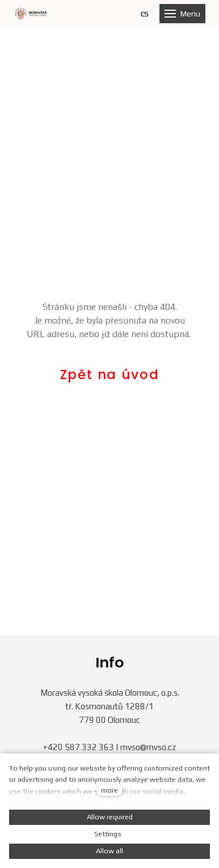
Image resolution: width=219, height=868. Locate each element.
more (109, 790)
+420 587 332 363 (79, 747)
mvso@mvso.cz (148, 747)
